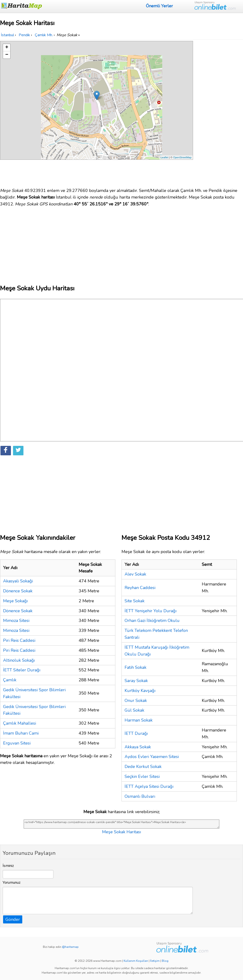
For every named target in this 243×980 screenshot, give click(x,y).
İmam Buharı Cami (21, 733)
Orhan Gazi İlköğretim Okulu (152, 621)
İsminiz (8, 866)
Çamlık (10, 680)
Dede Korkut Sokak (143, 767)
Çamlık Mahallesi (20, 723)
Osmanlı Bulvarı (140, 796)
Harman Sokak (139, 720)
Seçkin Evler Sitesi (142, 776)
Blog (165, 961)
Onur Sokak (136, 701)
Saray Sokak (136, 681)
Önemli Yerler (159, 6)
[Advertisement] (219, 112)
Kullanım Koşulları (136, 961)
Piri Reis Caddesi (19, 640)
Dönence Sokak (18, 591)
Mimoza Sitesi (16, 621)
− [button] (7, 55)
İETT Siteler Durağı (22, 670)
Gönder (13, 919)
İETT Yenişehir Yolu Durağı (151, 611)
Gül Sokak (134, 710)
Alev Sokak (135, 574)
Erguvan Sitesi (17, 743)
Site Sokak (135, 601)
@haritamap (70, 947)
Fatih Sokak (135, 667)
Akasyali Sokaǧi (18, 581)
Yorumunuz (12, 882)
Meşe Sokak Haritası (121, 832)
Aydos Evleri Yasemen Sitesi (152, 757)
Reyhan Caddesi (140, 588)
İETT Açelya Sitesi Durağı (149, 786)
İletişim (155, 961)
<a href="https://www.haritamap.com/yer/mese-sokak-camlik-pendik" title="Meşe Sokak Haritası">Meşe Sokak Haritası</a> (122, 824)
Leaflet (164, 157)
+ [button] (7, 48)
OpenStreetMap (182, 157)
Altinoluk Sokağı (19, 660)
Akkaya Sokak (138, 747)
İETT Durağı (136, 733)
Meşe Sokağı (15, 601)
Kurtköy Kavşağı (140, 691)
